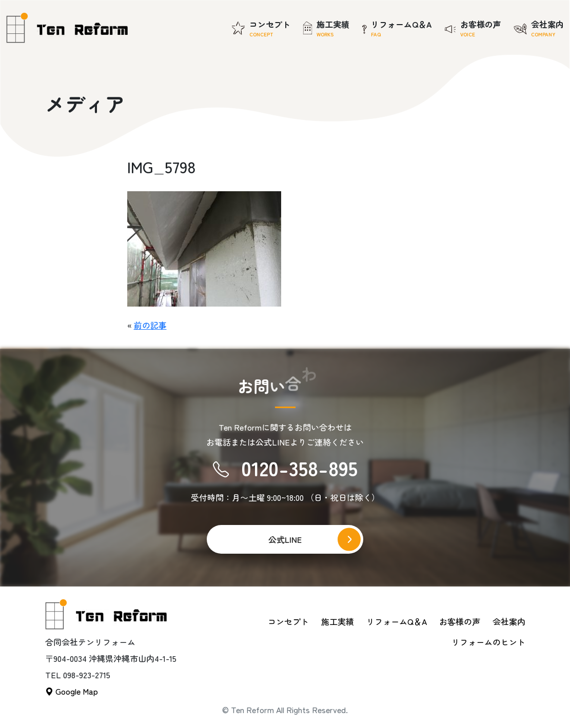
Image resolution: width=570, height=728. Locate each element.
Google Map (72, 691)
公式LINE (285, 539)
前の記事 (150, 325)
